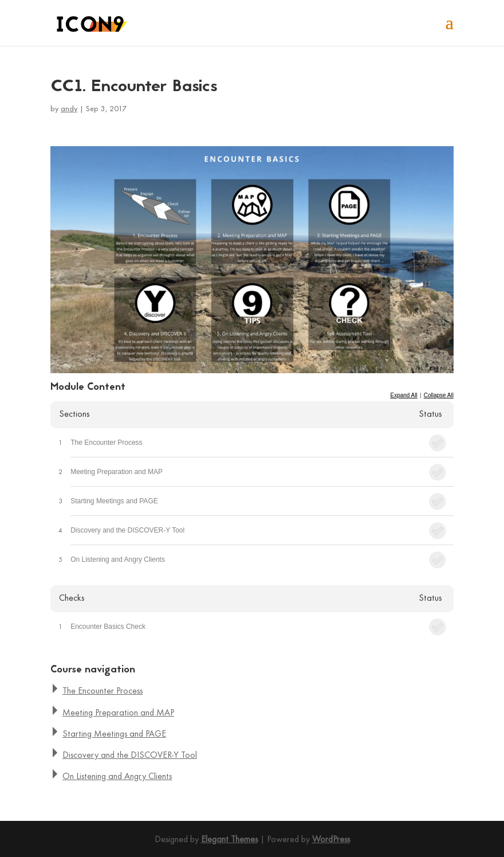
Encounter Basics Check (108, 627)
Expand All (403, 395)
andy (69, 109)
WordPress (331, 840)
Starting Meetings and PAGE (114, 501)
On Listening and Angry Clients (118, 559)
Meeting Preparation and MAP (117, 472)
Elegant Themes (229, 840)
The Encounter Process (106, 443)
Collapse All (439, 395)
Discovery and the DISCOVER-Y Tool (127, 530)
